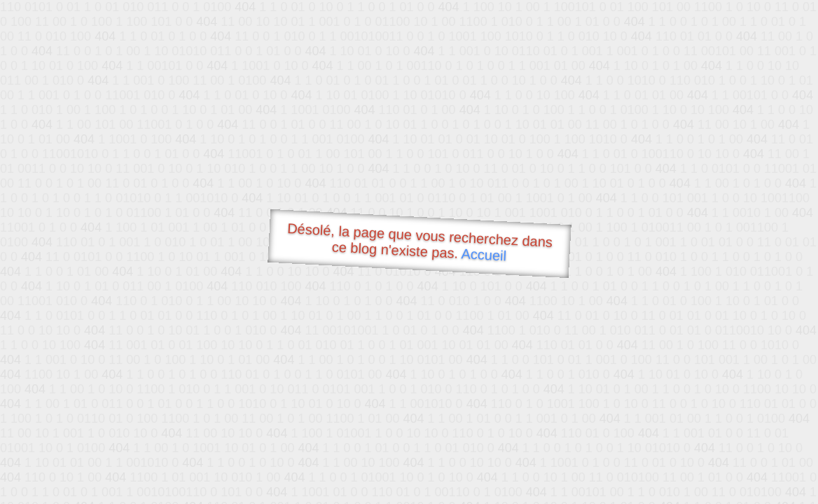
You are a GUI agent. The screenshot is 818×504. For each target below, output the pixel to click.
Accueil (484, 254)
